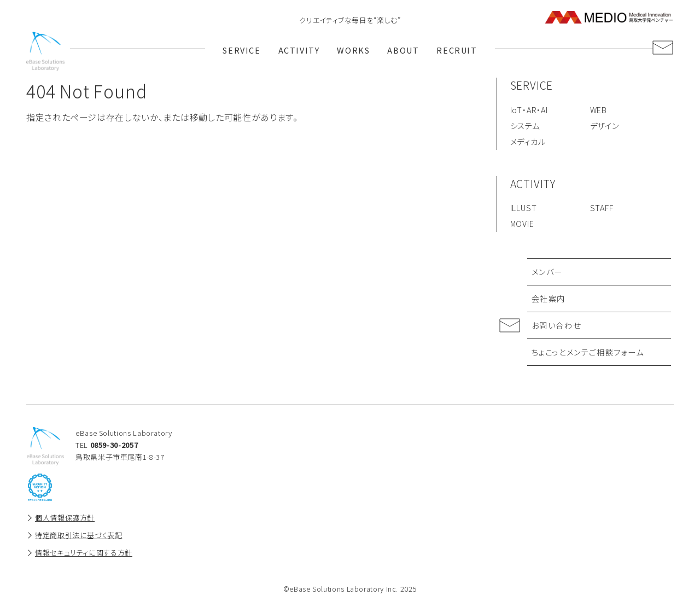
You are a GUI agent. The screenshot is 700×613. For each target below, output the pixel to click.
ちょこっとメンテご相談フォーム (588, 354)
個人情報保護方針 (65, 519)
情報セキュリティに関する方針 (84, 554)
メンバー (547, 273)
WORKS (354, 51)
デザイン (605, 127)
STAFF (602, 210)
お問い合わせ (556, 327)
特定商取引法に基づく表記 (79, 537)
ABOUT (405, 51)
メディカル (528, 143)
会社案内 (549, 300)
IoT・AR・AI (529, 111)
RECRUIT (460, 51)
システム (525, 127)
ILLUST (524, 210)
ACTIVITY (298, 51)
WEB (599, 111)
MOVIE (522, 225)
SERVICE (239, 51)
